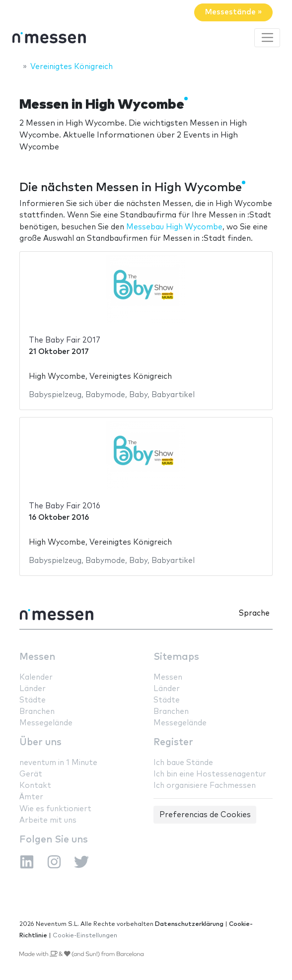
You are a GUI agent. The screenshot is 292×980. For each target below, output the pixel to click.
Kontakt (35, 786)
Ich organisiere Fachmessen (205, 786)
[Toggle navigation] (267, 38)
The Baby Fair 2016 (65, 506)
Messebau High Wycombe (174, 227)
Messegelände (46, 723)
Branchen (37, 712)
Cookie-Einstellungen (85, 936)
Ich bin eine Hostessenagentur (210, 774)
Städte (33, 700)
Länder (33, 689)
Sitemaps (176, 657)
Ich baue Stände (183, 763)
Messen (37, 657)
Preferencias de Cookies (205, 815)
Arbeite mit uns (48, 820)
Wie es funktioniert (55, 809)
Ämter (31, 797)
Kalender (36, 677)
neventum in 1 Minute (58, 763)
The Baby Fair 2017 (65, 340)
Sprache (254, 613)
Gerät (31, 774)
